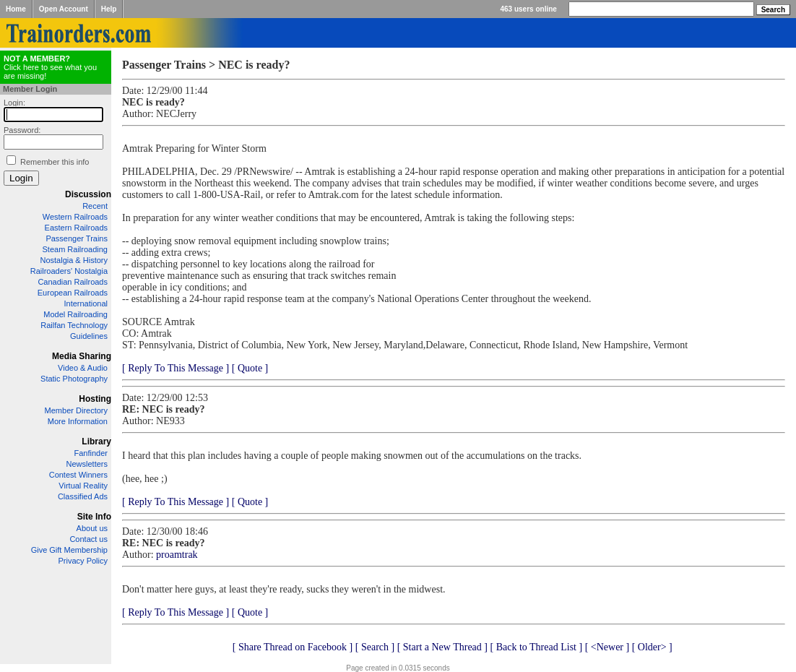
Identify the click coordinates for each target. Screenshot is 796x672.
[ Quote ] (250, 368)
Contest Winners (78, 475)
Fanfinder (91, 453)
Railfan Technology (74, 325)
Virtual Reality (83, 486)
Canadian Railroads (73, 282)
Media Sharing (82, 356)
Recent (95, 206)
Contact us (88, 539)
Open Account (64, 9)
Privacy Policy (83, 561)
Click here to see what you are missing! (50, 67)
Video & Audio (83, 368)
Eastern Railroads (76, 228)
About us (92, 528)
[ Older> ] (652, 647)
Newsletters (87, 464)
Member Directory (76, 410)
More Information (78, 421)
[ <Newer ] (607, 647)
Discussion (88, 194)
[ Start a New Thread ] (442, 647)
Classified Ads (83, 496)
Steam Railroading (75, 249)
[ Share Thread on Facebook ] (293, 647)
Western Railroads (75, 217)
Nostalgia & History (74, 260)
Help (109, 9)
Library (96, 441)
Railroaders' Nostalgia (69, 271)
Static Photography (74, 379)
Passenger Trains (77, 238)
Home (16, 9)
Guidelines (89, 336)
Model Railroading (75, 314)
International (86, 303)
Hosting (95, 399)
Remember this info (55, 162)
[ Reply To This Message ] (176, 368)
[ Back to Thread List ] (536, 647)
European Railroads (73, 293)
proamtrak (177, 555)
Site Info (94, 517)
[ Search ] (375, 647)
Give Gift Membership (69, 550)
